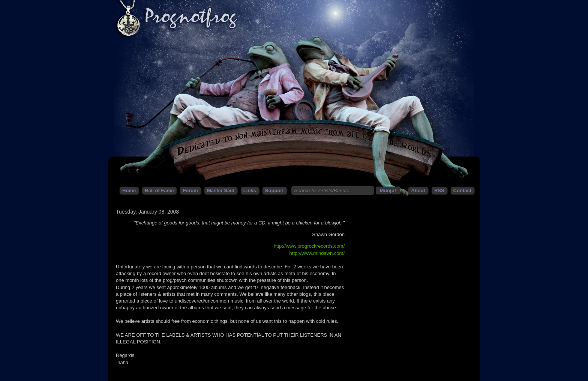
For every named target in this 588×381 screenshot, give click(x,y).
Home (129, 190)
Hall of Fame (159, 190)
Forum (190, 190)
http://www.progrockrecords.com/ (309, 246)
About (418, 190)
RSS (439, 190)
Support (274, 190)
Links (250, 190)
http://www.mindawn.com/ (317, 253)
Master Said (221, 190)
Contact (462, 190)
